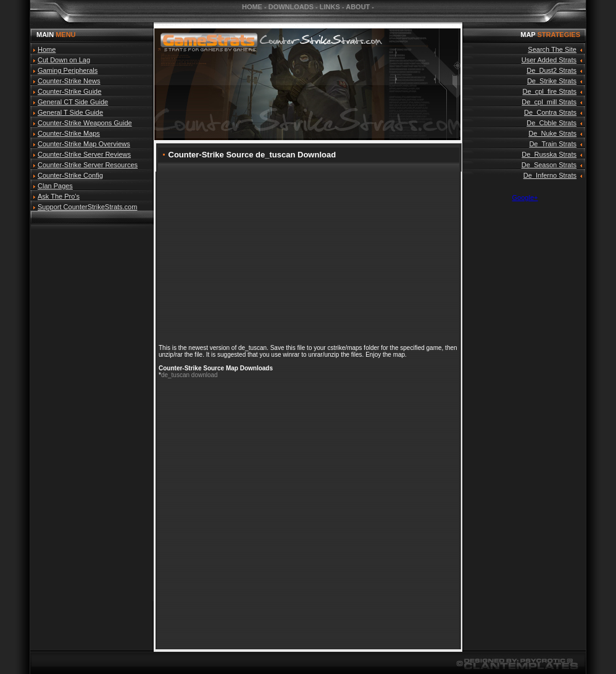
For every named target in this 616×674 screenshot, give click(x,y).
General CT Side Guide (73, 102)
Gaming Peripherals (68, 70)
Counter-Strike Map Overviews (84, 144)
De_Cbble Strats (551, 123)
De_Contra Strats (550, 112)
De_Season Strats (549, 165)
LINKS (330, 7)
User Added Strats (549, 60)
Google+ (525, 198)
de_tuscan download (189, 375)
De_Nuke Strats (552, 133)
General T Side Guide (70, 112)
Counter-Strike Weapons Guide (85, 123)
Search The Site (552, 49)
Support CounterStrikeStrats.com (87, 207)
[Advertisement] (92, 413)
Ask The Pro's (59, 196)
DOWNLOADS (291, 7)
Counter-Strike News (69, 81)
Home (47, 49)
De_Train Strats (553, 144)
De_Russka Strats (549, 154)
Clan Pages (55, 186)
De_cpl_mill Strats (549, 102)
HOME (252, 7)
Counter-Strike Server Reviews (84, 154)
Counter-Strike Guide (69, 91)
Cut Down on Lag (64, 60)
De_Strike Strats (552, 81)
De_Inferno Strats (550, 175)
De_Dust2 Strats (551, 70)
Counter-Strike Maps (69, 133)
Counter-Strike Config (70, 175)
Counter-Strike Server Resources (88, 165)
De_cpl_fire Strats (550, 91)
